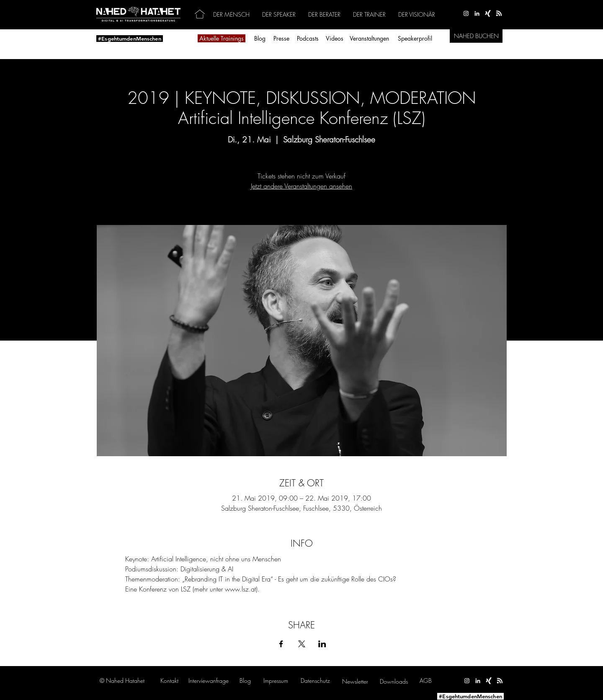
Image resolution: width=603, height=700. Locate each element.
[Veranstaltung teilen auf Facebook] (281, 644)
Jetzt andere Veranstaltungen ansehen (301, 186)
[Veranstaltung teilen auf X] (302, 644)
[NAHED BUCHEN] (476, 36)
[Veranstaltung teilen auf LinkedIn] (322, 644)
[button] (209, 681)
